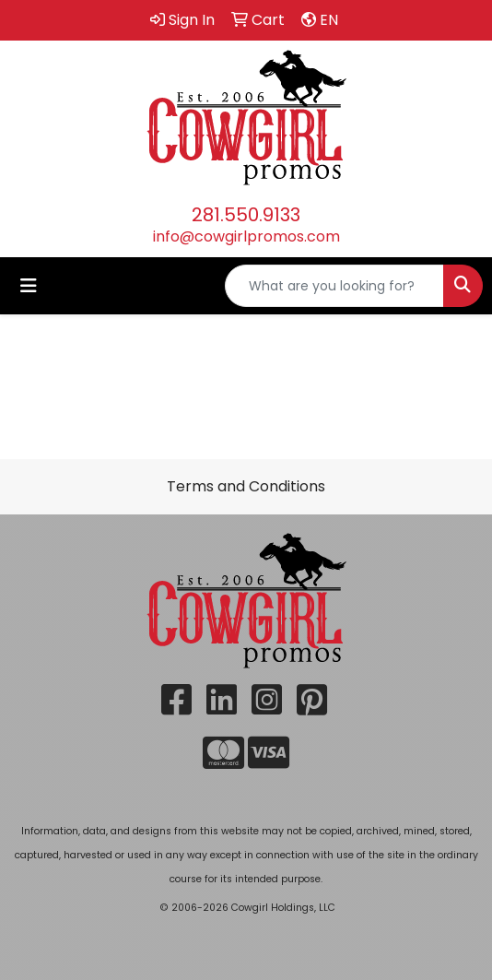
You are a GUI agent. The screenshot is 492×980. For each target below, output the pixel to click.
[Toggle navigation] (29, 286)
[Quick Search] (334, 286)
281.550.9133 (246, 215)
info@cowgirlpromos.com (246, 236)
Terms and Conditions (246, 486)
